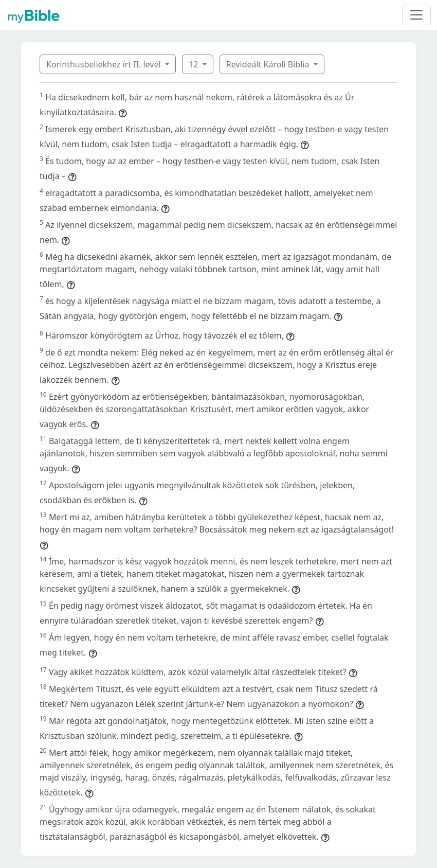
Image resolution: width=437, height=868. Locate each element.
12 (194, 64)
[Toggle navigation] (416, 15)
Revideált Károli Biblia (269, 64)
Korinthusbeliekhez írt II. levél (105, 64)
